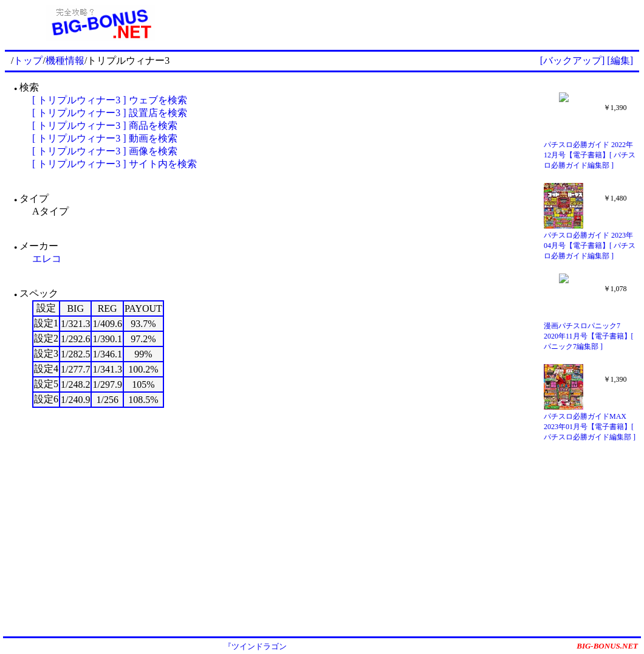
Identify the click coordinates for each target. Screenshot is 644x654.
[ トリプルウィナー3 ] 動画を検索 (105, 138)
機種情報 (65, 60)
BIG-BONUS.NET (607, 646)
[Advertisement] (417, 23)
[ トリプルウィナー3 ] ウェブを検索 (110, 100)
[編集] (620, 60)
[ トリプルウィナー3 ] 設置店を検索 (110, 113)
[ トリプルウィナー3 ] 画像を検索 (105, 151)
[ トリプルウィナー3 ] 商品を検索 (105, 126)
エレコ (47, 259)
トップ (28, 60)
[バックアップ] (573, 60)
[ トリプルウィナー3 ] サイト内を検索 (115, 164)
